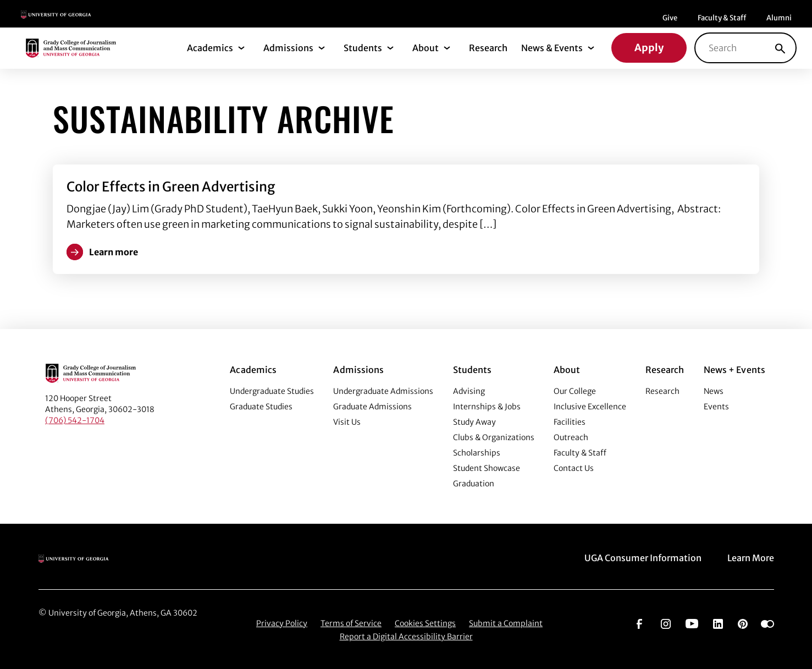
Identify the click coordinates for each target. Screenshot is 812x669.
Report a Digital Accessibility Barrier (406, 637)
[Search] (780, 48)
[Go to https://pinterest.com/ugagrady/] (743, 623)
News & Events (552, 48)
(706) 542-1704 (75, 420)
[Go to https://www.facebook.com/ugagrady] (639, 623)
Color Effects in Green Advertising (171, 187)
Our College (575, 391)
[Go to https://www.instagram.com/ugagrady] (666, 623)
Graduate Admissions (372, 407)
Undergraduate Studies (272, 391)
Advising (469, 391)
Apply (649, 48)
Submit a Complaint (506, 623)
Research (488, 48)
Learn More (751, 558)
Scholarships (477, 453)
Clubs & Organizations (494, 437)
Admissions (288, 48)
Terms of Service (351, 623)
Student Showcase (487, 468)
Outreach (571, 437)
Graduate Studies (261, 407)
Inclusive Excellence (590, 407)
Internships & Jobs (487, 407)
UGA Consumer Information (643, 558)
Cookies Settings (425, 623)
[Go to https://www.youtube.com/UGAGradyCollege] (692, 623)
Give (670, 18)
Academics (210, 48)
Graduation (474, 484)
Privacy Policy (282, 623)
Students (363, 48)
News (714, 391)
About (426, 48)
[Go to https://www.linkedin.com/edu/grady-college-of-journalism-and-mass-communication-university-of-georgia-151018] (718, 623)
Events (716, 407)
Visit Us (347, 422)
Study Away (474, 422)
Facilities (570, 422)
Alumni (779, 18)
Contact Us (574, 468)
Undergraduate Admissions (383, 391)
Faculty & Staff (722, 18)
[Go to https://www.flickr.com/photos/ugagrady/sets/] (767, 623)
